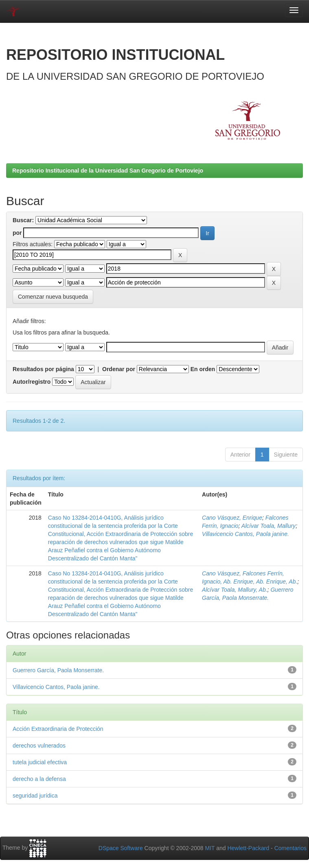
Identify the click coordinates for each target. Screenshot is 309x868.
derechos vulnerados (39, 746)
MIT (210, 848)
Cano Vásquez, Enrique (232, 518)
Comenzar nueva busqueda (53, 297)
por (17, 233)
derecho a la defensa (39, 779)
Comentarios (290, 848)
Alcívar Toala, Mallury (268, 526)
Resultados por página (43, 369)
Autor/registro (32, 382)
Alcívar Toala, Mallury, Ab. (235, 590)
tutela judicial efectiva (40, 762)
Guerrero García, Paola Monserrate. (58, 670)
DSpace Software (121, 848)
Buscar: (23, 220)
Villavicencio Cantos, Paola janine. (245, 534)
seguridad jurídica (35, 796)
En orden (203, 369)
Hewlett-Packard (248, 848)
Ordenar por (119, 369)
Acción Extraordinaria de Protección (58, 729)
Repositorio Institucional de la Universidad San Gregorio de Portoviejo (108, 171)
